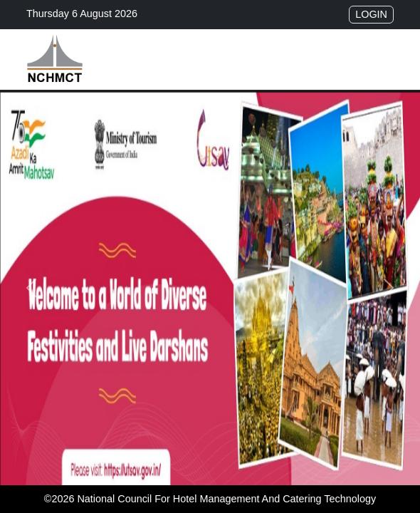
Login (371, 14)
